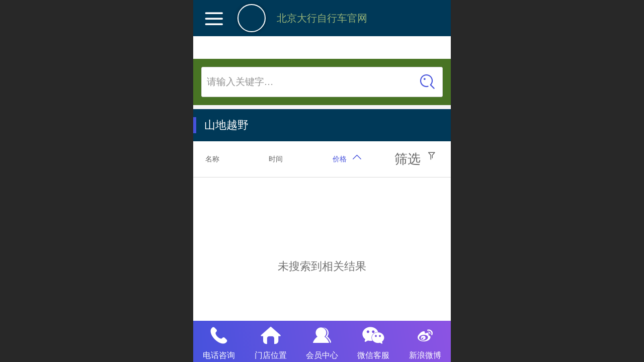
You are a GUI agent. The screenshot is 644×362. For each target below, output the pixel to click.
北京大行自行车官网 (322, 18)
